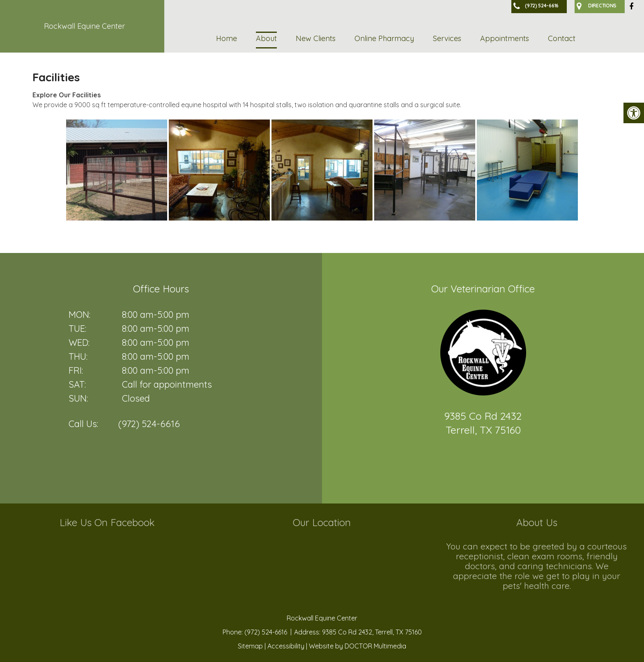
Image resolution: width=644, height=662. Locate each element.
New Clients (316, 38)
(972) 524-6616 (149, 424)
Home (227, 38)
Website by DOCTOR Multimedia (358, 646)
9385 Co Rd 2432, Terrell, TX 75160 (372, 632)
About (266, 38)
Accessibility (286, 646)
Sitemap (250, 646)
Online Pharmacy (384, 38)
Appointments (505, 38)
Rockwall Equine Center (84, 26)
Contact (562, 38)
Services (447, 38)
